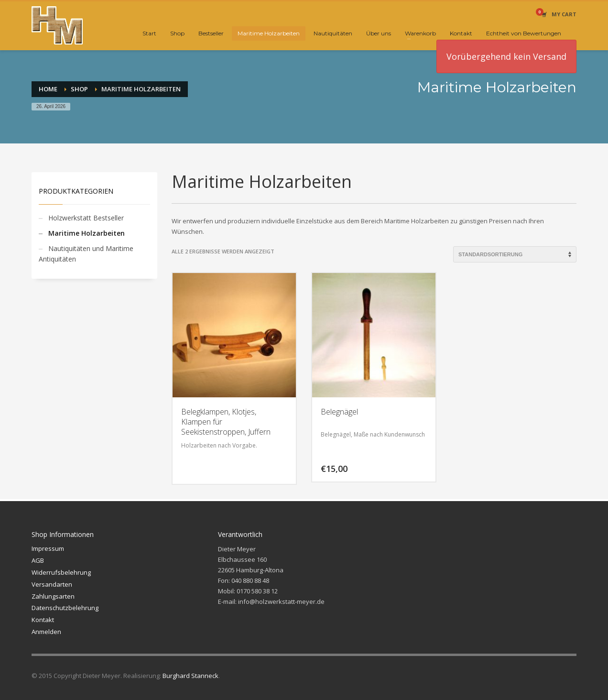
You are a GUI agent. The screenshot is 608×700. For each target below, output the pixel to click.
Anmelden (46, 632)
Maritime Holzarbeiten (87, 233)
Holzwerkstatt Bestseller (86, 218)
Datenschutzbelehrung (65, 608)
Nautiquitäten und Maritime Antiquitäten (86, 254)
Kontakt (43, 620)
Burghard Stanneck (190, 676)
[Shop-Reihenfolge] (515, 254)
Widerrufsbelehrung (61, 572)
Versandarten (52, 584)
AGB (38, 560)
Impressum (48, 548)
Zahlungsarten (53, 596)
